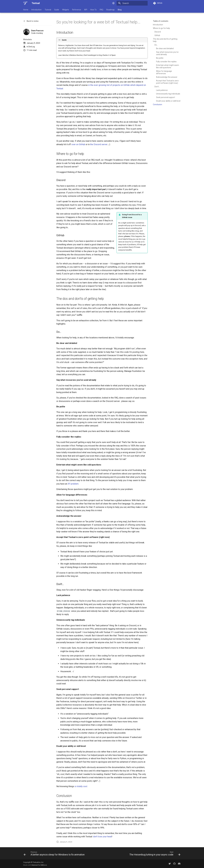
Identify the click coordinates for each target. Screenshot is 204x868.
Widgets (66, 10)
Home (26, 10)
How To (93, 10)
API (86, 10)
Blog (120, 10)
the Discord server (99, 144)
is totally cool (81, 786)
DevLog (32, 47)
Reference (77, 10)
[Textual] (25, 3)
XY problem (73, 484)
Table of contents (161, 21)
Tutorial (48, 10)
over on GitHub (78, 144)
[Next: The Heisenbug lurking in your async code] (154, 854)
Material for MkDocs (39, 865)
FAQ (101, 10)
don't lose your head (102, 837)
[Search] (132, 3)
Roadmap (110, 10)
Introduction (36, 10)
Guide (57, 10)
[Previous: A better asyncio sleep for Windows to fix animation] (55, 854)
